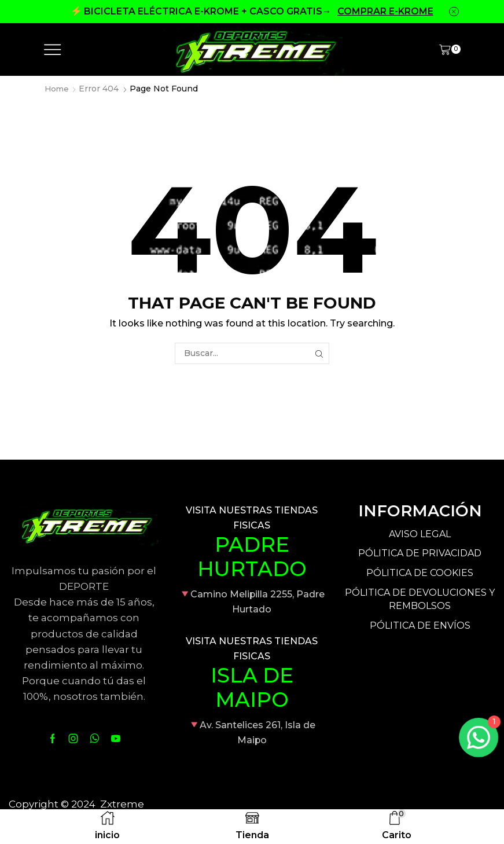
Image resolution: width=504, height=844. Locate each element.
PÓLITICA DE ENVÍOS (420, 625)
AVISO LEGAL (420, 534)
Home (57, 89)
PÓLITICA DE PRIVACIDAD (420, 553)
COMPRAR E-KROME (385, 11)
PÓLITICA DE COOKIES (420, 573)
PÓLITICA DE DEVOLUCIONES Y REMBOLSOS (420, 599)
